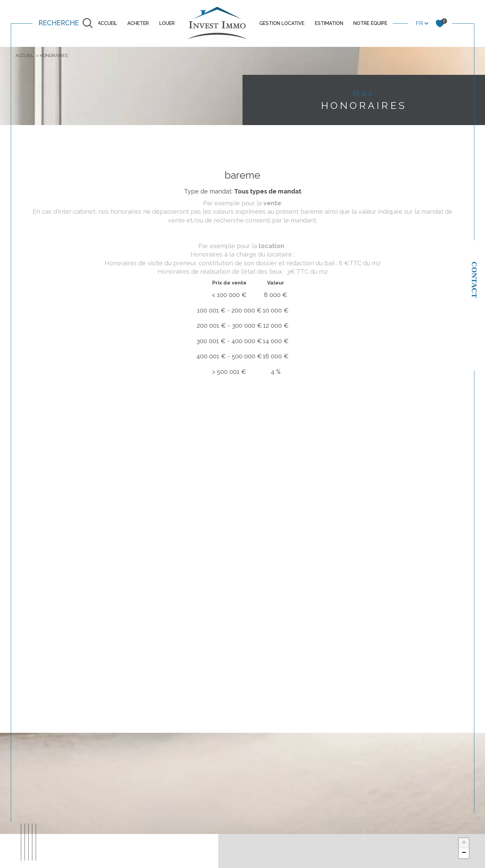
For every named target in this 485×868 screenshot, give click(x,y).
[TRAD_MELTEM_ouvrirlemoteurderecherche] (66, 23)
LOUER (167, 23)
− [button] (464, 857)
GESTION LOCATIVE (282, 23)
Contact (474, 280)
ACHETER (138, 23)
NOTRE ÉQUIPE (370, 23)
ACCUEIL (107, 23)
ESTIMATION (329, 23)
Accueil (26, 56)
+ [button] (464, 846)
